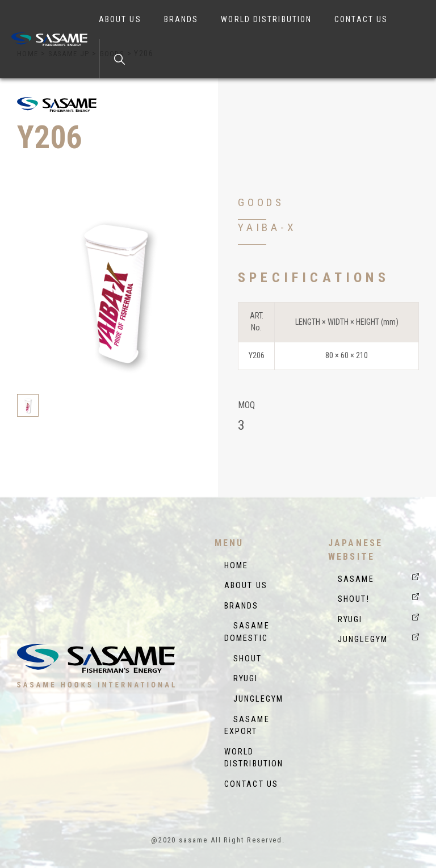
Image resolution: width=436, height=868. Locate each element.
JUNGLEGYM (254, 699)
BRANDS (181, 19)
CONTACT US (361, 19)
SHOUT (243, 659)
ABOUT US (120, 19)
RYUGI (241, 679)
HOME (236, 566)
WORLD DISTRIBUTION (266, 19)
